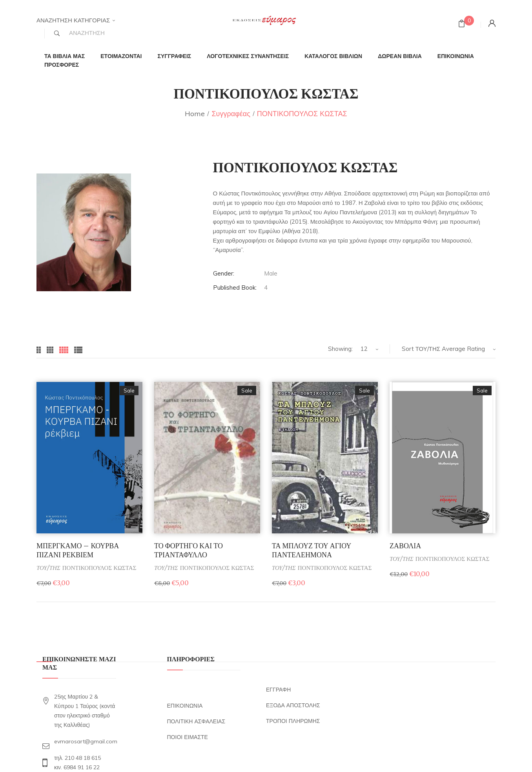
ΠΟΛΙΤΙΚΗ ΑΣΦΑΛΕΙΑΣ (196, 721)
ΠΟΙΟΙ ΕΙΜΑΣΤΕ (188, 737)
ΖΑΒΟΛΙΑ (405, 546)
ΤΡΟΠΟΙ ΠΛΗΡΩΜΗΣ (293, 721)
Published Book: (235, 287)
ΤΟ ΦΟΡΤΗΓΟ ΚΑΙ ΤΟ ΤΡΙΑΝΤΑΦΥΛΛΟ (189, 550)
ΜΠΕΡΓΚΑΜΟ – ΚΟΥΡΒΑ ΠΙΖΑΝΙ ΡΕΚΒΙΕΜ (78, 550)
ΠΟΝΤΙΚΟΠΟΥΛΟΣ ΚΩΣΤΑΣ (99, 568)
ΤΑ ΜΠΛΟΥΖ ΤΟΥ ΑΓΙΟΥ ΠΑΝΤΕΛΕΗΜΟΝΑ (312, 550)
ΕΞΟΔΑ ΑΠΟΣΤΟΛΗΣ (293, 705)
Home (195, 114)
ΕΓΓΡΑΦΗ (278, 690)
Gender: (224, 273)
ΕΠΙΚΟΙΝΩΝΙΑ (185, 706)
